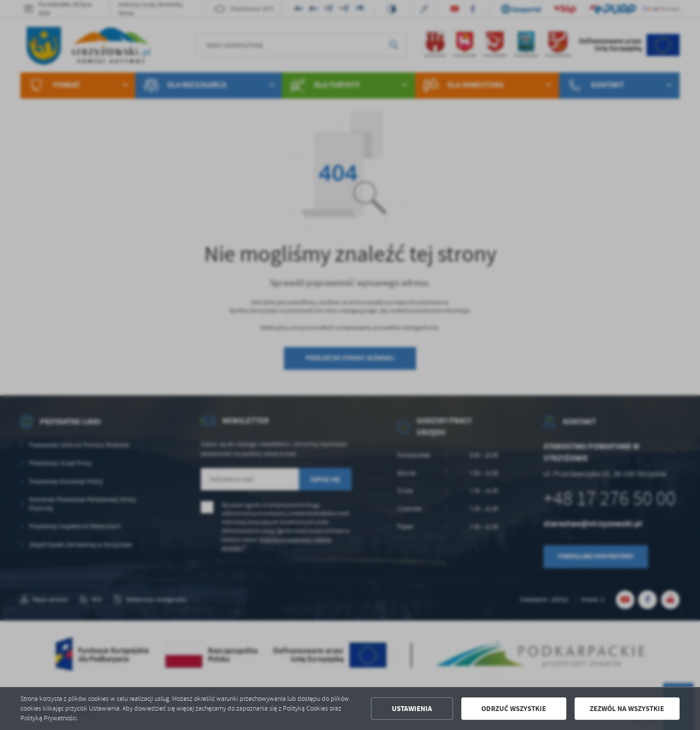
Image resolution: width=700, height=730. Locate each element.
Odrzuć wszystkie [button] (514, 709)
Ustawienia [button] (412, 709)
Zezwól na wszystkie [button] (627, 709)
